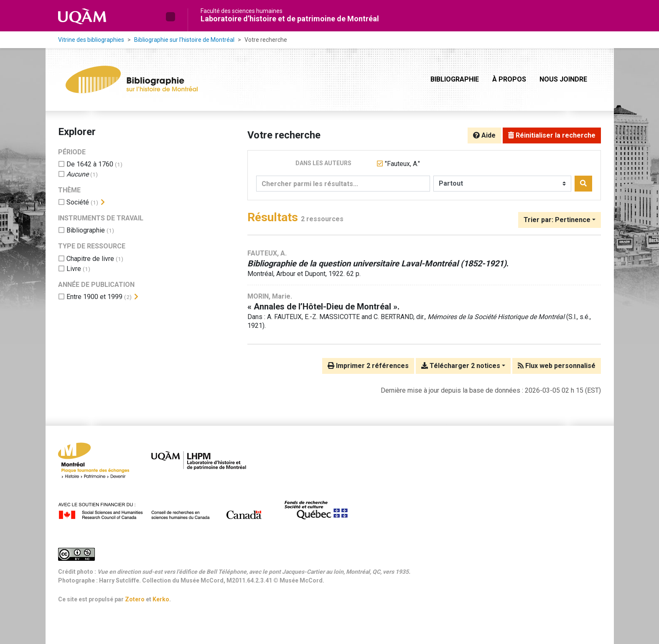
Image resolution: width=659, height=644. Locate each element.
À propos (509, 79)
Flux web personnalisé (557, 366)
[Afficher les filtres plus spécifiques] (103, 202)
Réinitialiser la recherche (552, 135)
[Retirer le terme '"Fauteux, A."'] (402, 164)
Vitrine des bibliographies (91, 40)
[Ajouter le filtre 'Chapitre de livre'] (90, 259)
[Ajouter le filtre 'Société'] (78, 202)
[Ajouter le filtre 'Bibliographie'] (86, 230)
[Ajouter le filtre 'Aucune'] (78, 174)
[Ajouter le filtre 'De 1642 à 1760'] (90, 164)
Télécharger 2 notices (461, 366)
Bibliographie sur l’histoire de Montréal (184, 40)
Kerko (161, 599)
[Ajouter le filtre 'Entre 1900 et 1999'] (94, 297)
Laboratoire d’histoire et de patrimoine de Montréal (290, 19)
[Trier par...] (560, 220)
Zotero (135, 599)
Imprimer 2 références (368, 366)
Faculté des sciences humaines (242, 11)
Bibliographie (455, 79)
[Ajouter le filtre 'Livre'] (74, 269)
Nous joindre (563, 79)
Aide (484, 135)
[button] (170, 17)
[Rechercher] (583, 184)
